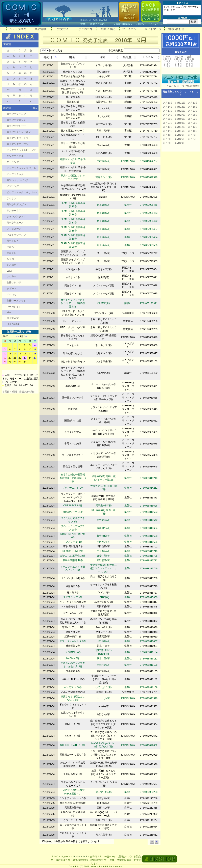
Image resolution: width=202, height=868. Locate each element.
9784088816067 (149, 641)
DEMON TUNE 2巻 (73, 551)
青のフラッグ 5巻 (73, 597)
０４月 (167, 64)
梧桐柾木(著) (104, 665)
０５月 (167, 61)
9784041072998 (149, 177)
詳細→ (30, 332)
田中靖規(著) (104, 641)
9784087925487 (149, 229)
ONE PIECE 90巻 (73, 506)
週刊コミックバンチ (18, 180)
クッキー (11, 276)
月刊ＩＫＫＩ (14, 241)
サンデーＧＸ (14, 211)
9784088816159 (149, 687)
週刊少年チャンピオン (19, 132)
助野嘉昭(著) (104, 560)
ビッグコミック (15, 174)
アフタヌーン (14, 229)
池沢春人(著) (104, 542)
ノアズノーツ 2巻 (73, 542)
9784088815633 (149, 512)
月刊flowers (13, 318)
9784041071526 (149, 698)
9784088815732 (149, 561)
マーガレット (14, 307)
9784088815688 (149, 536)
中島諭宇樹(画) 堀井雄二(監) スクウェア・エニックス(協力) (104, 568)
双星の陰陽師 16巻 (73, 560)
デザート (11, 289)
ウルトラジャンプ (16, 235)
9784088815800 (149, 597)
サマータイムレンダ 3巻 (73, 641)
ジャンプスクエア (16, 217)
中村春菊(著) (104, 161)
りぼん (10, 247)
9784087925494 (149, 237)
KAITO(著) (104, 597)
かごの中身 (85, 29)
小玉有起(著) (104, 551)
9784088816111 (149, 659)
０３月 (167, 66)
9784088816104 (149, 652)
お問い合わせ (176, 29)
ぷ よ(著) (104, 698)
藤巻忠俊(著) (104, 536)
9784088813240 (149, 478)
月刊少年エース (15, 223)
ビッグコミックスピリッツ (21, 150)
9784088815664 (149, 528)
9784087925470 (149, 221)
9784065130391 (149, 303)
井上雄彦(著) (104, 205)
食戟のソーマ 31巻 (73, 512)
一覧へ (34, 108)
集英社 (128, 205)
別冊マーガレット (16, 301)
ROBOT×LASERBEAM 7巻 (73, 536)
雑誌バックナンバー (149, 24)
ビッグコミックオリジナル (21, 168)
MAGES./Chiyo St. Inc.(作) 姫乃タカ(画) (104, 745)
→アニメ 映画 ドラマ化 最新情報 (181, 86)
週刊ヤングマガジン (18, 144)
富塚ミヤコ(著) (104, 177)
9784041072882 (149, 745)
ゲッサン (11, 198)
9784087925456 (149, 205)
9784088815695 (149, 542)
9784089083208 (149, 792)
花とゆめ (11, 265)
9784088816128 (149, 665)
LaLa (9, 271)
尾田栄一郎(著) (104, 506)
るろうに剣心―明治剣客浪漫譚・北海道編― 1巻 (73, 478)
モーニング (13, 162)
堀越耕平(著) (104, 528)
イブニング (13, 186)
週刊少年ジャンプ (16, 114)
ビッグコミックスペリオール (22, 192)
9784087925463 (149, 213)
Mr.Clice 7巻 (73, 658)
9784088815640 (149, 520)
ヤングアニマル (15, 156)
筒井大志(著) (104, 520)
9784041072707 (149, 161)
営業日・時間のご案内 (96, 24)
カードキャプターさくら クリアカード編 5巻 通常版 (73, 303)
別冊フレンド (14, 282)
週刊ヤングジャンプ (18, 138)
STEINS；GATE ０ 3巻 (73, 745)
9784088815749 (149, 569)
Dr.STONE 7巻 (73, 652)
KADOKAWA (128, 161)
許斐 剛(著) (104, 556)
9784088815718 (149, 551)
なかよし (11, 253)
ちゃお (10, 259)
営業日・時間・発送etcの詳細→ (20, 392)
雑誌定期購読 (123, 24)
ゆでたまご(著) (104, 687)
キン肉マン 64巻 (73, 687)
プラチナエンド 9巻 (73, 488)
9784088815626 (149, 506)
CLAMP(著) (104, 303)
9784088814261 (149, 488)
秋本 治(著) (104, 658)
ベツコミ (11, 295)
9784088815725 (149, 556)
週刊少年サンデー (16, 126)
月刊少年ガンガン (16, 205)
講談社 (128, 303)
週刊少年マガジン (16, 120)
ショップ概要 (18, 29)
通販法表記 (108, 29)
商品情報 (40, 29)
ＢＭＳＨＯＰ (80, 857)
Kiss (9, 313)
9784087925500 (149, 245)
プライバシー (131, 29)
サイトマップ (153, 29)
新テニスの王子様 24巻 (73, 556)
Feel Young (13, 324)
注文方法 (63, 29)
